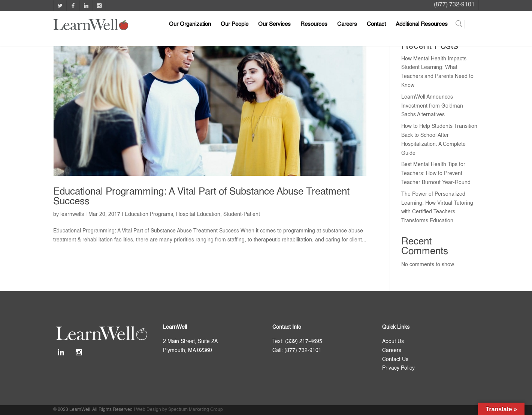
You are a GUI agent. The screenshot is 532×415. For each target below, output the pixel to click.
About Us (393, 342)
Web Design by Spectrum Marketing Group (179, 410)
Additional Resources (422, 24)
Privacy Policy (398, 368)
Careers (347, 24)
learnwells (72, 214)
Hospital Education (198, 214)
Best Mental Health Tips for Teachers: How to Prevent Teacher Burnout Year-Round (436, 174)
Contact (376, 24)
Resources (314, 24)
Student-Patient (242, 214)
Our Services (274, 24)
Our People (235, 24)
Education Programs (149, 214)
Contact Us (395, 360)
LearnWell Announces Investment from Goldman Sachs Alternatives (432, 106)
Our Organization (190, 24)
